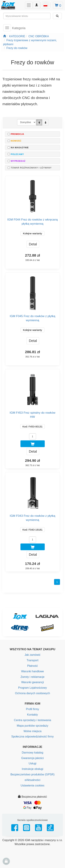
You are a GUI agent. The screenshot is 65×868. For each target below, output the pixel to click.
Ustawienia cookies (32, 785)
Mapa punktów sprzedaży (32, 726)
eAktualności (32, 780)
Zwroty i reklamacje (33, 677)
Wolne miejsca (33, 731)
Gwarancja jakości (33, 758)
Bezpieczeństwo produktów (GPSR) (32, 774)
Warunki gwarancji (32, 682)
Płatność (32, 666)
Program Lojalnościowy (32, 688)
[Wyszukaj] (57, 16)
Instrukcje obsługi (33, 769)
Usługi (32, 763)
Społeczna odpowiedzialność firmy (32, 737)
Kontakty (32, 715)
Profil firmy (33, 709)
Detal (33, 244)
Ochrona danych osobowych (33, 693)
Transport (33, 660)
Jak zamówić (33, 655)
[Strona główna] (5, 36)
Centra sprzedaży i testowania (32, 720)
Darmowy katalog (33, 753)
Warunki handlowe (32, 671)
